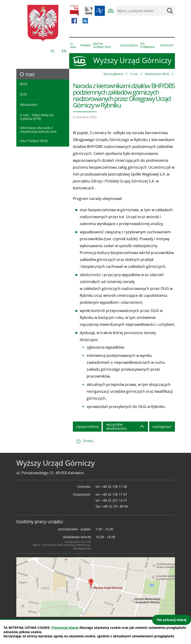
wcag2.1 (89, 11)
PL (53, 51)
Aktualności (29, 105)
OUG (23, 94)
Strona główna (113, 74)
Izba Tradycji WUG (34, 141)
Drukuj (88, 441)
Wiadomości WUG (157, 74)
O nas (134, 74)
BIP (74, 11)
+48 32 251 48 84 (115, 506)
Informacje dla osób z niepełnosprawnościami (38, 130)
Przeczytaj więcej (65, 628)
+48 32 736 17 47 (114, 494)
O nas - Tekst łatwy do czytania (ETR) (37, 117)
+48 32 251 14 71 (114, 500)
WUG (24, 84)
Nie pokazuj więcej (172, 620)
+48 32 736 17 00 (114, 487)
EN (64, 51)
